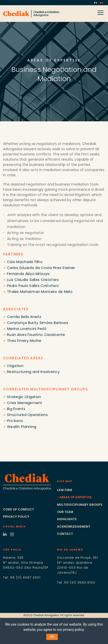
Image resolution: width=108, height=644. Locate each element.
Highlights (67, 519)
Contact (65, 534)
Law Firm (64, 490)
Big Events (16, 409)
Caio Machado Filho (25, 262)
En (101, 3)
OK (52, 637)
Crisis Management (25, 403)
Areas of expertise (76, 497)
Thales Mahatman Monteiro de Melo (40, 292)
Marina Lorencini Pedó (27, 329)
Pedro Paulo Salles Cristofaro (33, 286)
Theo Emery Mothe (24, 341)
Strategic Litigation (24, 397)
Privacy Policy (16, 517)
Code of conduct (18, 509)
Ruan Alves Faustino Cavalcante (36, 335)
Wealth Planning (22, 427)
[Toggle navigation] (6, 19)
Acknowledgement (74, 527)
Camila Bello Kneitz (24, 317)
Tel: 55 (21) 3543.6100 (76, 582)
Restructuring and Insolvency (33, 372)
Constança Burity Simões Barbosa (38, 323)
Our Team (65, 512)
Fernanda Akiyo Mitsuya (28, 274)
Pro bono (15, 421)
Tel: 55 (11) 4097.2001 (22, 577)
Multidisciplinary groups (80, 505)
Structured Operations (27, 415)
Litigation (15, 366)
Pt (96, 3)
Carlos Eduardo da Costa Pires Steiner (41, 268)
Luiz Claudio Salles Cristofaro (33, 280)
